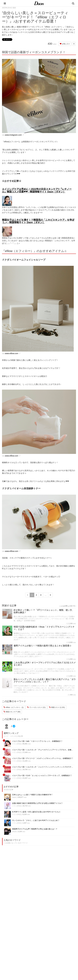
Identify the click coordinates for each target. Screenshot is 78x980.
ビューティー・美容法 (32, 948)
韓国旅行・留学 (30, 934)
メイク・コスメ (30, 941)
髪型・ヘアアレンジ (31, 944)
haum (14, 797)
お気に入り (65, 44)
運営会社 (50, 930)
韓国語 (26, 962)
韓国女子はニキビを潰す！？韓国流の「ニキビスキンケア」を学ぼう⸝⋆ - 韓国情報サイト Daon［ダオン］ (38, 221)
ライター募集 (52, 948)
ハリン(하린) (17, 744)
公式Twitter (51, 955)
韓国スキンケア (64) (12, 712)
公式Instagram (52, 951)
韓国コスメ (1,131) (57, 707)
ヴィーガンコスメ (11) (36, 707)
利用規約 (50, 934)
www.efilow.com (12, 353)
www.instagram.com (13, 135)
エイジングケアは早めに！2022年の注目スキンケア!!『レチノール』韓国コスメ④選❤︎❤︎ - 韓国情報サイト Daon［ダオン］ (37, 190)
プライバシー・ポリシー (56, 937)
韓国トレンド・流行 (31, 958)
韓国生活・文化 (30, 965)
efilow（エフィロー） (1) (14, 707)
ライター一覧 (52, 944)
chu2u (14, 832)
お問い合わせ (52, 941)
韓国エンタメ (29, 930)
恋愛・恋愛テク (30, 955)
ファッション (29, 937)
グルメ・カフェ (30, 951)
